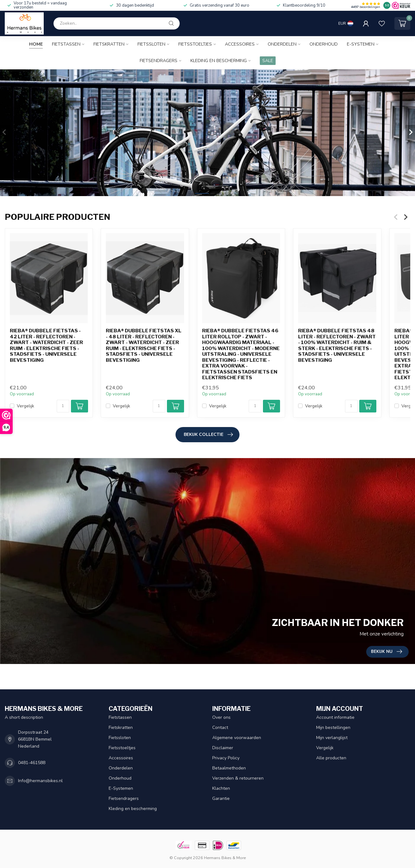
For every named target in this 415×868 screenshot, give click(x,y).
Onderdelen (282, 44)
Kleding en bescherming (219, 61)
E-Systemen (361, 44)
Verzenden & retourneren (238, 778)
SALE (268, 61)
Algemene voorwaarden (237, 738)
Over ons (221, 717)
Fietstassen (66, 44)
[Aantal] (63, 406)
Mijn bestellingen (333, 728)
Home (36, 44)
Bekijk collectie (208, 435)
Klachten (221, 788)
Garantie (221, 798)
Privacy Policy (226, 758)
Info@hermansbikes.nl (40, 781)
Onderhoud (324, 44)
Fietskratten (109, 44)
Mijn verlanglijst (332, 738)
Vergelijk (26, 406)
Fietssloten (151, 44)
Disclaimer (223, 748)
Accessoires (240, 44)
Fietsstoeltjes (195, 44)
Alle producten (331, 758)
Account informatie (335, 717)
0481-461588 (32, 763)
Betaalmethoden (229, 768)
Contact (220, 728)
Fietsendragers (159, 61)
